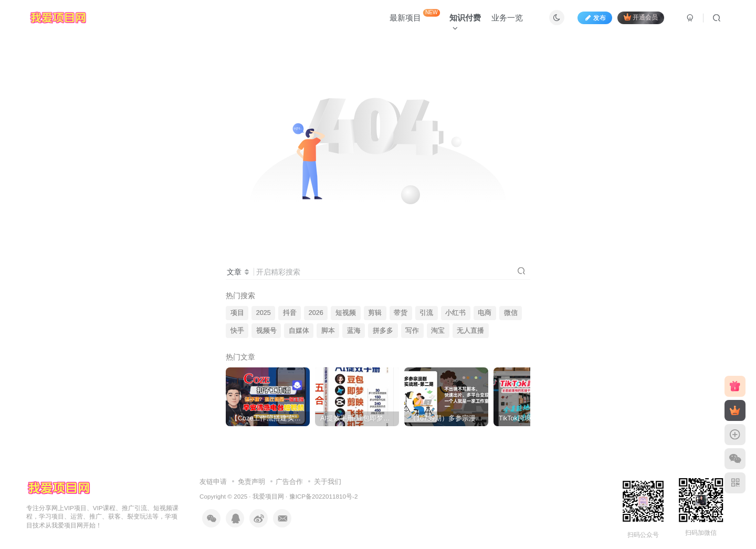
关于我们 (328, 482)
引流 (426, 313)
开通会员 (641, 17)
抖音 (290, 313)
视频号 (266, 331)
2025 (264, 313)
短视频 (346, 313)
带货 (401, 313)
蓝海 (354, 331)
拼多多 (383, 331)
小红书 (455, 313)
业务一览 (507, 18)
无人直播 (470, 331)
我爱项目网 (268, 496)
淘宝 (438, 331)
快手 (237, 331)
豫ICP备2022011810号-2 (324, 496)
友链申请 (213, 482)
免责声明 (251, 482)
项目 (237, 313)
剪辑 (375, 313)
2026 (316, 313)
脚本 (328, 331)
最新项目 (415, 15)
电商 (485, 313)
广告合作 (289, 482)
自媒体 (299, 331)
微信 (511, 313)
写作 (412, 331)
